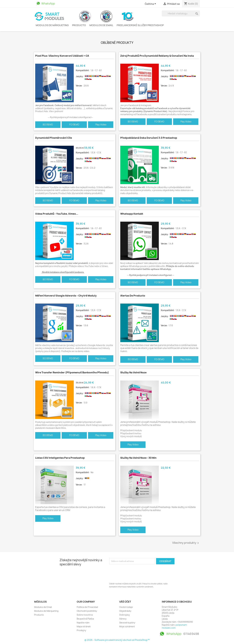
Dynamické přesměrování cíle (54, 138)
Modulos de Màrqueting (52, 25)
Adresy (123, 619)
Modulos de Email (101, 25)
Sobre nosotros (85, 615)
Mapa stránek (84, 626)
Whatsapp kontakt (132, 214)
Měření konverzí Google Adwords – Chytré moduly (66, 296)
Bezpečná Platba (85, 619)
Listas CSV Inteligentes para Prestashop (60, 458)
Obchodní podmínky (87, 611)
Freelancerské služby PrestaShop (140, 25)
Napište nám (83, 623)
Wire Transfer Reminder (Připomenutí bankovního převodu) (72, 372)
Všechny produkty (186, 543)
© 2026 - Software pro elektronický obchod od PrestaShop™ (117, 640)
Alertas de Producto (133, 296)
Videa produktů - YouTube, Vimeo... (57, 214)
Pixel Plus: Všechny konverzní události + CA (62, 56)
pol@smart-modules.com (175, 626)
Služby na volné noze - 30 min (138, 458)
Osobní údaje (126, 607)
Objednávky (125, 611)
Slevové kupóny (127, 623)
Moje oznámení (127, 626)
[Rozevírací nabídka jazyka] (151, 4)
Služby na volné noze (133, 372)
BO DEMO (48, 125)
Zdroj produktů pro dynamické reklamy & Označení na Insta (157, 56)
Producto (79, 25)
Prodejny (81, 630)
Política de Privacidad (87, 607)
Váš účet (125, 602)
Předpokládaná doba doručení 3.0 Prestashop (149, 138)
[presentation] (132, 573)
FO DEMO (74, 125)
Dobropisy (125, 615)
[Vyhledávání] (181, 13)
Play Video (101, 125)
